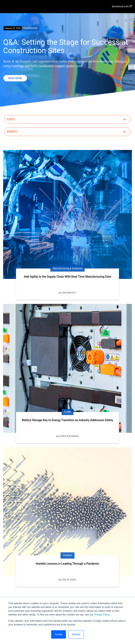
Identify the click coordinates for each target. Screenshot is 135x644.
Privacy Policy (102, 615)
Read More (15, 78)
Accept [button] (59, 634)
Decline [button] (76, 634)
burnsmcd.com (122, 6)
